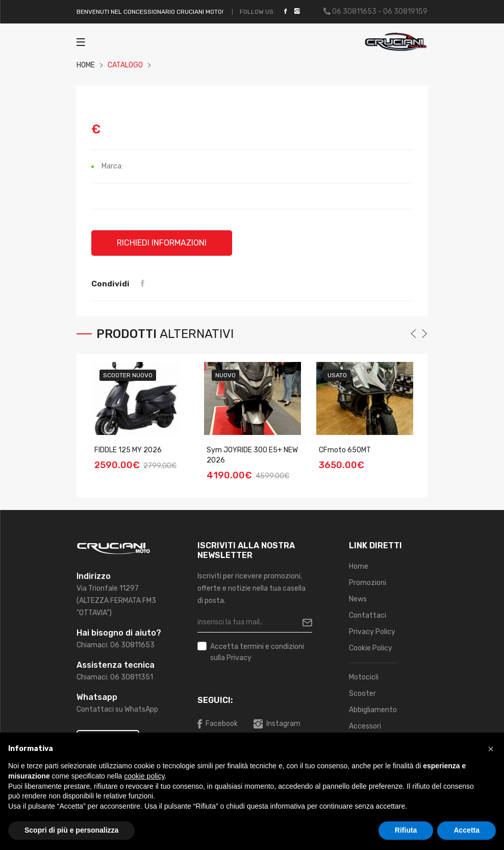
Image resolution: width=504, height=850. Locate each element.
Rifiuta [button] (406, 830)
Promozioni (368, 583)
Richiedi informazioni (162, 243)
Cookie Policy (371, 648)
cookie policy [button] (144, 776)
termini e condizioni (272, 647)
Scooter (362, 694)
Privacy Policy (372, 632)
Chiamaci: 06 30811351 (115, 677)
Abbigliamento (373, 710)
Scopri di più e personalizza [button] (71, 830)
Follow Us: (257, 12)
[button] (491, 749)
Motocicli (364, 677)
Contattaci (368, 615)
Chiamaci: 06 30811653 (116, 645)
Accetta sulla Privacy (257, 651)
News (358, 599)
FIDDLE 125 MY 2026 (128, 450)
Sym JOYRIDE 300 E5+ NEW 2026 (252, 455)
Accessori (365, 726)
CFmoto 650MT (345, 450)
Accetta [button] (467, 830)
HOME (86, 65)
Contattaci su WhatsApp (117, 709)
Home (359, 566)
